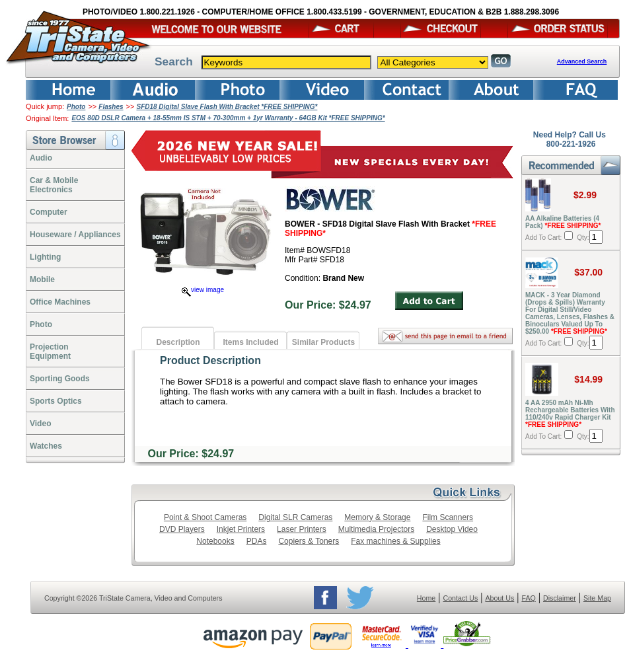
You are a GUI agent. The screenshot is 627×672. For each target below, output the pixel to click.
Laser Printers (302, 529)
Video (40, 424)
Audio (41, 158)
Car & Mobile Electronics (54, 185)
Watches (46, 446)
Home (426, 598)
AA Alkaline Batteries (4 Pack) (563, 222)
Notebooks (215, 541)
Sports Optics (56, 401)
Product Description (210, 360)
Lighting (45, 257)
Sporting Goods (60, 379)
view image (203, 290)
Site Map (597, 598)
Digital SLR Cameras (295, 517)
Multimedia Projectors (376, 529)
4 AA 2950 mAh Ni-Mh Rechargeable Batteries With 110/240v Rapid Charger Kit (570, 414)
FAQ (528, 598)
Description (178, 342)
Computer (49, 212)
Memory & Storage (377, 517)
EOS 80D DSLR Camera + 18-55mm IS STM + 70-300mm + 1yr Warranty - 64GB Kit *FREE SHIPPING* (228, 118)
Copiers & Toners (309, 541)
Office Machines (60, 302)
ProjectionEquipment (50, 352)
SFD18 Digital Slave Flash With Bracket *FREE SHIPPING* (227, 107)
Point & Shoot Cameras (205, 517)
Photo (76, 107)
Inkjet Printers (241, 529)
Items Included (250, 342)
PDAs (257, 541)
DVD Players (182, 529)
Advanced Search (582, 61)
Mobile (42, 280)
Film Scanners (448, 517)
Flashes (111, 107)
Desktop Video (452, 529)
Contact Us (461, 598)
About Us (499, 598)
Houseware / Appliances (75, 235)
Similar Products (323, 342)
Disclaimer (560, 598)
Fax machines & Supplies (395, 541)
